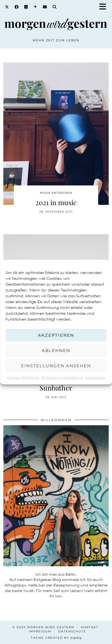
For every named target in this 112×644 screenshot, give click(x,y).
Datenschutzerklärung (62, 377)
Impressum (96, 377)
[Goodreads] (26, 7)
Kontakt (90, 627)
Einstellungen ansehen (56, 365)
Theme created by (56, 638)
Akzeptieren (56, 335)
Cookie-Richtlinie (23, 377)
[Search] (55, 7)
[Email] (45, 7)
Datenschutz (72, 631)
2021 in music (56, 202)
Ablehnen (56, 350)
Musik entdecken (56, 193)
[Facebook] (17, 7)
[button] (105, 7)
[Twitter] (7, 7)
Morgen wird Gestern (51, 627)
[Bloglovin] (35, 7)
